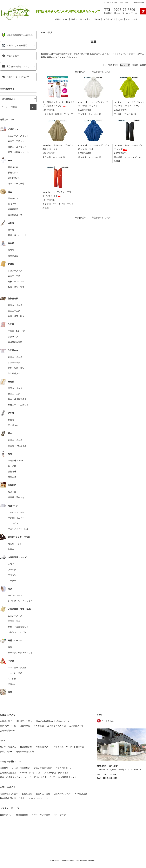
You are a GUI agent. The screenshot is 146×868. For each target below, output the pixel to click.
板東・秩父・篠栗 (16, 287)
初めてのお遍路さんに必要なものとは (53, 721)
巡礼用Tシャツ (15, 544)
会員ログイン (125, 2)
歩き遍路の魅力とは (57, 726)
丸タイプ (12, 204)
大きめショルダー (16, 512)
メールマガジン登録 (41, 815)
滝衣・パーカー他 (16, 184)
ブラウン (12, 575)
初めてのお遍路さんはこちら (18, 35)
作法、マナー (6, 752)
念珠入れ (12, 477)
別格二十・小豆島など (18, 405)
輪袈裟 (11, 250)
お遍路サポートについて (16, 77)
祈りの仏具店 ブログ (44, 777)
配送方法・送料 (43, 794)
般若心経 (12, 492)
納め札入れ (13, 425)
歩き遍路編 (39, 726)
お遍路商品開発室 (8, 773)
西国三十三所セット (17, 141)
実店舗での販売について (16, 66)
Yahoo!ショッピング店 (30, 773)
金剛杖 (11, 230)
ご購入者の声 (10, 56)
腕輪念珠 (12, 471)
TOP (43, 32)
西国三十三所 (14, 276)
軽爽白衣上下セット (17, 147)
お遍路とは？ (6, 721)
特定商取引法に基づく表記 (12, 798)
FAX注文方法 (81, 794)
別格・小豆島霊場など (18, 627)
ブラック (12, 570)
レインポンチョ (15, 595)
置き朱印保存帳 (15, 342)
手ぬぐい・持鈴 (15, 673)
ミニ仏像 (12, 679)
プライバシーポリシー (38, 798)
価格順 (135, 65)
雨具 (50, 32)
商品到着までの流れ (9, 794)
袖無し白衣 (13, 173)
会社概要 (4, 768)
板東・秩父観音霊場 (17, 399)
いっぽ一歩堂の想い (21, 768)
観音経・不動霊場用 (17, 446)
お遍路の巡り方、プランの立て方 (69, 747)
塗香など (12, 684)
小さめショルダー (16, 518)
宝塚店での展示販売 (43, 768)
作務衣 (11, 549)
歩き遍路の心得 (76, 726)
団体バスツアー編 (8, 726)
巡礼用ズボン (14, 178)
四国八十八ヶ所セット (18, 136)
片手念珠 (12, 466)
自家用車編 (25, 726)
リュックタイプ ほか (18, 529)
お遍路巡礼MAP (7, 731)
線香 (10, 647)
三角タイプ (13, 198)
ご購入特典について (63, 794)
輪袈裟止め (13, 256)
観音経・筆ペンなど (17, 497)
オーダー (12, 580)
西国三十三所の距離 (25, 752)
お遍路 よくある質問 (15, 45)
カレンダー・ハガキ (17, 632)
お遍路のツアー (43, 747)
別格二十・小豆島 (16, 282)
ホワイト (12, 564)
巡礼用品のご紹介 (24, 721)
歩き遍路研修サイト (67, 777)
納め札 (11, 420)
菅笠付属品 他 (15, 215)
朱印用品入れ (14, 373)
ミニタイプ (13, 523)
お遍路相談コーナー (65, 768)
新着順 (143, 65)
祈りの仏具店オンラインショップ (15, 777)
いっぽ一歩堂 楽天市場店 (56, 773)
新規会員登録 (139, 2)
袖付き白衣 (13, 167)
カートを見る (108, 721)
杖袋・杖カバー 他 (17, 235)
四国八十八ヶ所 (15, 271)
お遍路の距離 (26, 747)
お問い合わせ (60, 815)
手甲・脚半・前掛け (17, 668)
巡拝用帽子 (13, 209)
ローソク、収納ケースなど (20, 653)
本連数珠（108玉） (17, 461)
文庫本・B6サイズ (16, 331)
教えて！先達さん (8, 747)
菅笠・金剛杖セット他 (18, 152)
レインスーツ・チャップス (20, 601)
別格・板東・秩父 (16, 316)
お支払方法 (27, 794)
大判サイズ (13, 337)
